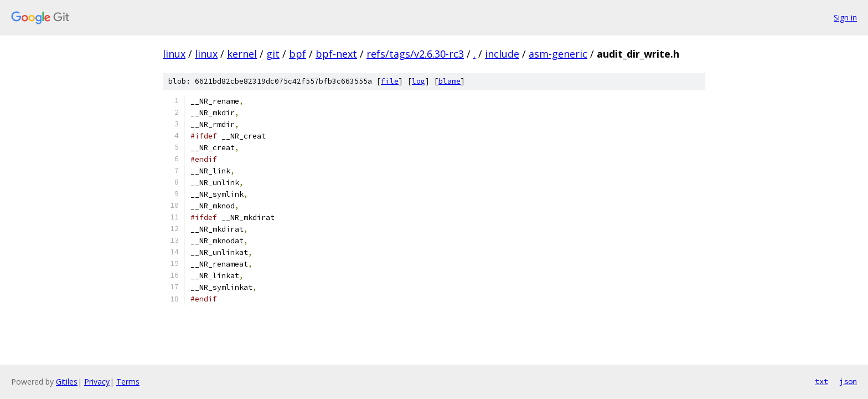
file (390, 81)
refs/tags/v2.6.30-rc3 (415, 54)
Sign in (845, 17)
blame (449, 81)
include (502, 54)
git (273, 54)
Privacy (97, 382)
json (848, 381)
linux (174, 54)
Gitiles (67, 382)
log (418, 81)
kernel (242, 54)
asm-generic (558, 54)
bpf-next (336, 54)
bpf (298, 54)
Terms (128, 382)
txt (821, 381)
